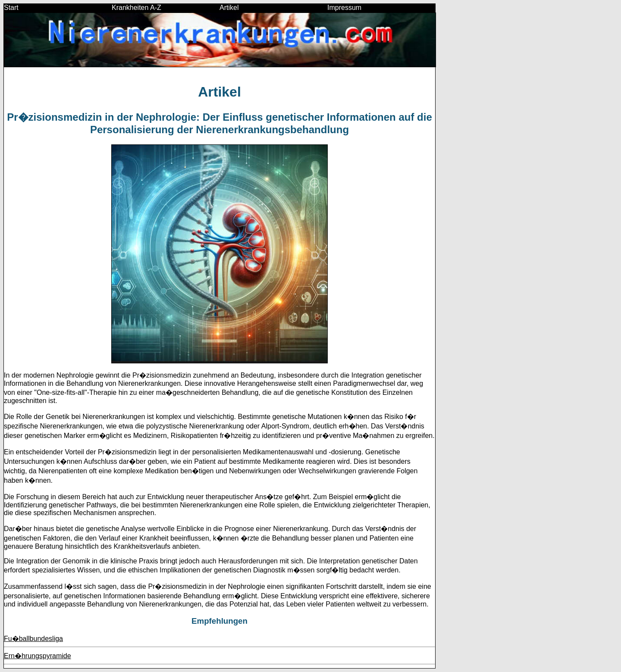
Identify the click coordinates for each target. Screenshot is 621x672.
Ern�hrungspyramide (38, 656)
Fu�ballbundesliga (33, 639)
